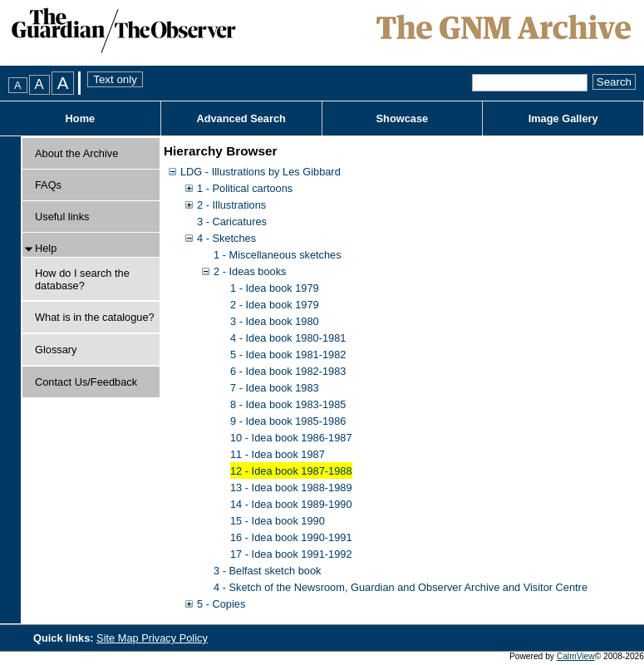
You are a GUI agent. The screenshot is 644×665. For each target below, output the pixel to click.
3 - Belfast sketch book (267, 571)
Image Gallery (563, 118)
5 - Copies (221, 604)
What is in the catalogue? (95, 317)
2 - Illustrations (231, 205)
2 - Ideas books (250, 271)
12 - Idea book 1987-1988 (291, 471)
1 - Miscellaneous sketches (278, 255)
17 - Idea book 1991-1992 (291, 554)
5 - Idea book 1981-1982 (288, 355)
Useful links (62, 217)
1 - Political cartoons (245, 188)
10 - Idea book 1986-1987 (291, 438)
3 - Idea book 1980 (275, 321)
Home (81, 118)
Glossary (56, 350)
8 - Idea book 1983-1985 (288, 404)
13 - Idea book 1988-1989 (291, 488)
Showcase (403, 118)
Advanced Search (241, 118)
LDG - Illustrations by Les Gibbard (261, 172)
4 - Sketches (226, 238)
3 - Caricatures (232, 222)
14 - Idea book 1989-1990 (291, 504)
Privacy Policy (175, 638)
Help (46, 248)
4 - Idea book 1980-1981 (288, 338)
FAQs (48, 185)
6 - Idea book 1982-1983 (288, 371)
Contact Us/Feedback (86, 382)
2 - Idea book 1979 (275, 305)
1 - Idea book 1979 (275, 288)
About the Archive (76, 153)
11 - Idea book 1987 (278, 454)
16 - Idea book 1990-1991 (291, 537)
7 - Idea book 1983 (275, 388)
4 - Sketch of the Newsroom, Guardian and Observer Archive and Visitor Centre (401, 587)
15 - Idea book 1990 (278, 521)
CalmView (576, 656)
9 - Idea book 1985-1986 (288, 421)
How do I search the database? (82, 279)
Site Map (119, 638)
